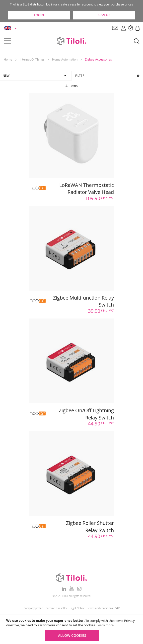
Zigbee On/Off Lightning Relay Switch (86, 414)
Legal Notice (77, 608)
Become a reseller (56, 608)
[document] (72, 630)
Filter (107, 76)
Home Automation (65, 59)
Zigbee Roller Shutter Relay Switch (90, 527)
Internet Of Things (32, 59)
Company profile (33, 608)
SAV (117, 608)
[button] (11, 28)
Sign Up (104, 15)
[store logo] (71, 41)
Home (8, 59)
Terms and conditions (100, 608)
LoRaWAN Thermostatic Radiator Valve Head (87, 189)
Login (39, 15)
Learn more (105, 625)
